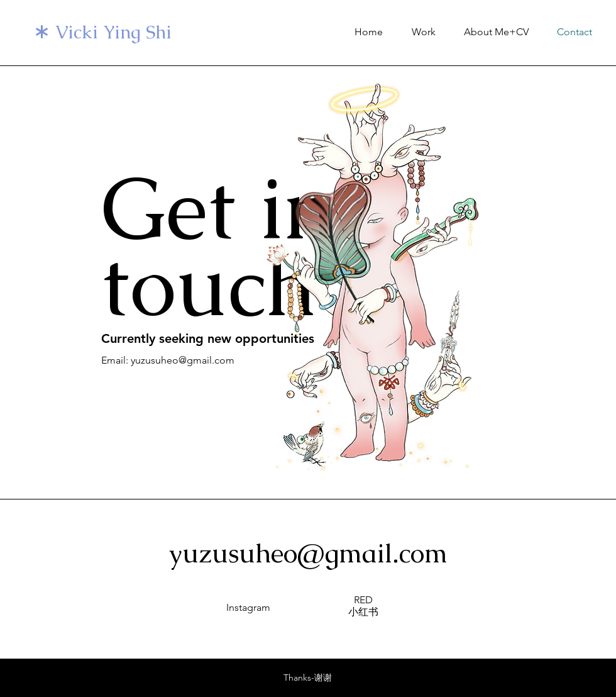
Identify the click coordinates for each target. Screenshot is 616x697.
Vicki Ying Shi (113, 32)
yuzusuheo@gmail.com (308, 553)
